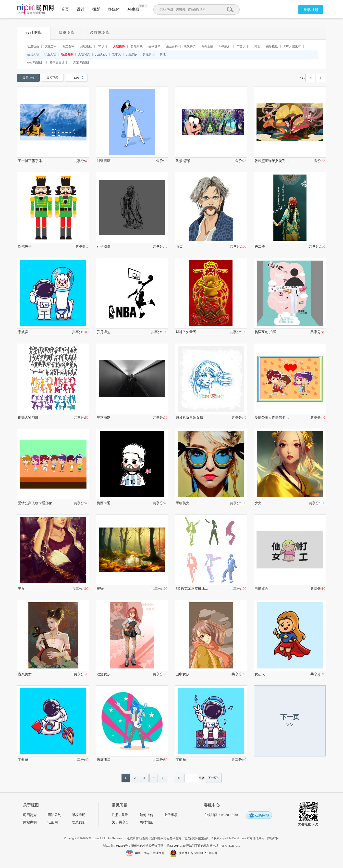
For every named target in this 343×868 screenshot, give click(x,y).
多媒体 (114, 9)
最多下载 (52, 78)
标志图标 (68, 46)
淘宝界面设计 (82, 63)
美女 (21, 589)
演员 (179, 246)
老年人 (116, 54)
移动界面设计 (59, 63)
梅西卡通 (104, 503)
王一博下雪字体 (30, 161)
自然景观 (137, 46)
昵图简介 (30, 815)
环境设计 (225, 46)
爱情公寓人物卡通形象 (35, 503)
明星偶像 (67, 54)
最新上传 (28, 78)
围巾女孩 (183, 674)
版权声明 (79, 815)
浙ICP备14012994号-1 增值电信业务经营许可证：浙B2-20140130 (145, 846)
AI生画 (133, 9)
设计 (81, 9)
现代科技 (190, 46)
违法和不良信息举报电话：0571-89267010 (213, 846)
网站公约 (54, 815)
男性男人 (149, 54)
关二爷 (260, 246)
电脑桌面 (261, 589)
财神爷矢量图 (186, 332)
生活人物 (33, 54)
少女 (258, 503)
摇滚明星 (104, 760)
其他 (257, 46)
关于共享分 (120, 822)
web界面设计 (36, 63)
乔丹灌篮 (104, 332)
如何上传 (147, 815)
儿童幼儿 (101, 54)
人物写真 (84, 54)
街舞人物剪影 (28, 418)
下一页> (213, 778)
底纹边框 (86, 46)
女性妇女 (132, 54)
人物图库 (119, 46)
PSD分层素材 (292, 46)
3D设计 (103, 46)
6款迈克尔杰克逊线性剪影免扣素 (193, 589)
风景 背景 (183, 161)
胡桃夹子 (25, 246)
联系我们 (79, 822)
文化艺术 (51, 46)
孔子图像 (104, 246)
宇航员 (23, 332)
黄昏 (100, 589)
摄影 (96, 9)
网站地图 (147, 822)
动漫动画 (33, 46)
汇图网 (53, 822)
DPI (76, 78)
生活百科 (172, 46)
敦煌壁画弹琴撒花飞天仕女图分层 (272, 161)
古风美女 (25, 674)
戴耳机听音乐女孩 (189, 418)
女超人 (260, 674)
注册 (115, 815)
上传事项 (171, 815)
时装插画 (104, 161)
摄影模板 (272, 46)
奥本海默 (104, 418)
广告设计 (243, 46)
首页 (65, 9)
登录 (125, 815)
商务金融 (207, 46)
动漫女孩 (104, 674)
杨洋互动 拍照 (265, 332)
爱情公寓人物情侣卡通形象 (272, 418)
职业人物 (50, 54)
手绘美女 (183, 503)
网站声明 (30, 822)
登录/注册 (311, 10)
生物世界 (154, 46)
